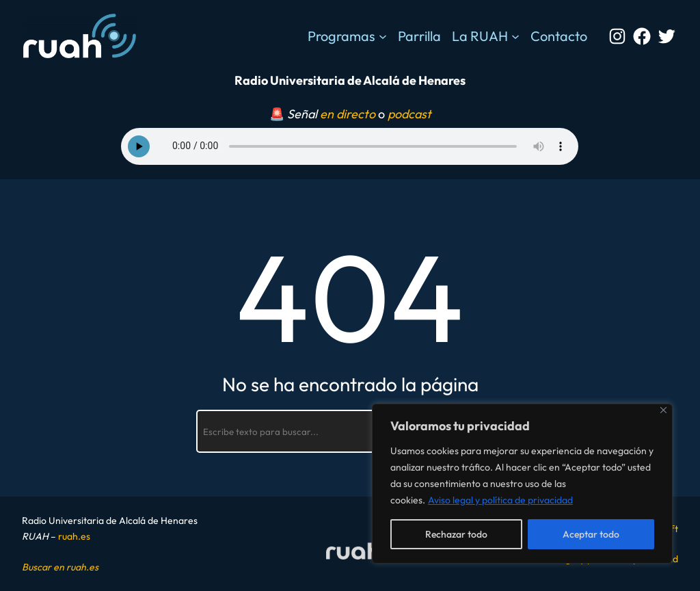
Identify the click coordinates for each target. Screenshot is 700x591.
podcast (409, 114)
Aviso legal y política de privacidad (500, 500)
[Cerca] (663, 410)
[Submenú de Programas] (383, 36)
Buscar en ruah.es (60, 567)
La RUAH (480, 36)
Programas (341, 36)
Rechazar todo (456, 534)
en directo (348, 114)
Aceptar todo (591, 534)
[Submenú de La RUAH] (515, 36)
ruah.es (74, 536)
